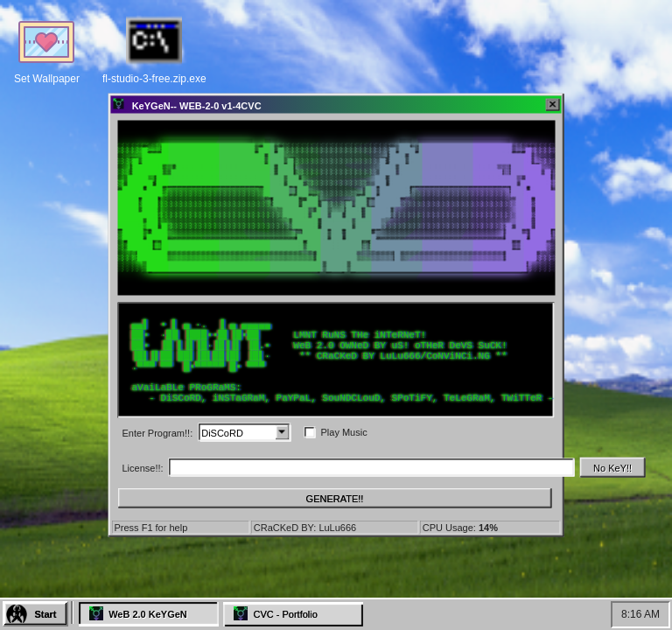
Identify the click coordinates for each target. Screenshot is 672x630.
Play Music (343, 432)
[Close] (553, 105)
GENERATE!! (335, 498)
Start (45, 614)
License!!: (143, 467)
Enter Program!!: (158, 432)
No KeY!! (612, 467)
